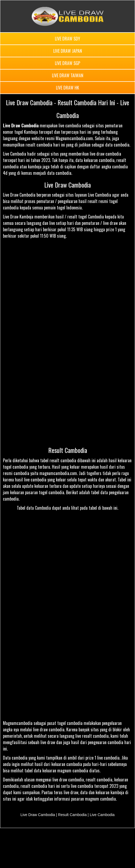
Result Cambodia (68, 450)
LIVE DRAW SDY (67, 39)
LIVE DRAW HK (67, 88)
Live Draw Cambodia (67, 185)
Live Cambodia (102, 815)
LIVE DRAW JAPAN (68, 51)
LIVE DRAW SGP (67, 63)
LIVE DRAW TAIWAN (68, 75)
